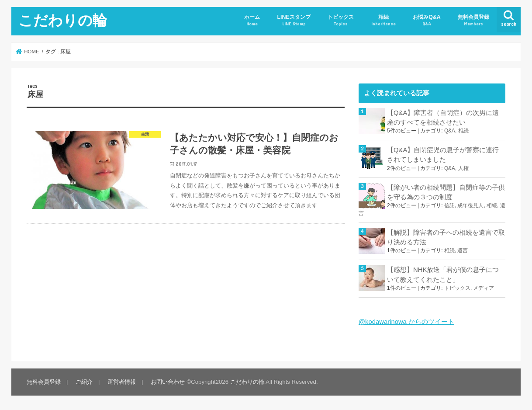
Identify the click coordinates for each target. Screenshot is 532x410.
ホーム (252, 20)
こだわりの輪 (63, 20)
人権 (463, 168)
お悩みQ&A (427, 20)
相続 (383, 20)
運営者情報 (122, 382)
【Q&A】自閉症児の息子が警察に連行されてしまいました (443, 155)
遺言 (463, 250)
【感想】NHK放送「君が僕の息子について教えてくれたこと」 (443, 274)
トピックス (341, 20)
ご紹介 (84, 382)
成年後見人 (470, 205)
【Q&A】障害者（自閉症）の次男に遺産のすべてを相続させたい (443, 118)
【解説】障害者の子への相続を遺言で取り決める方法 (446, 237)
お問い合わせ (168, 382)
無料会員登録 (473, 20)
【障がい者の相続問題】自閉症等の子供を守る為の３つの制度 (446, 192)
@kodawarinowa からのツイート (406, 322)
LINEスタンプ (294, 20)
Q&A (450, 131)
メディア (484, 288)
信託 (449, 205)
